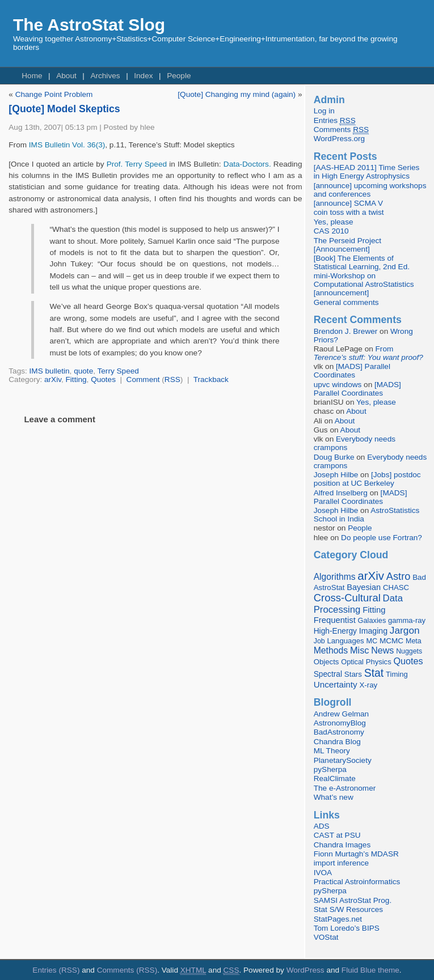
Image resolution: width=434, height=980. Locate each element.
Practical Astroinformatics (357, 882)
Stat (374, 673)
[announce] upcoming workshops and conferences (370, 190)
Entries (335, 121)
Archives (105, 76)
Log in (324, 111)
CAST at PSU (337, 835)
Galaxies (372, 620)
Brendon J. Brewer (346, 331)
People (179, 76)
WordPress (306, 970)
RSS (172, 379)
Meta (414, 641)
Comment (143, 379)
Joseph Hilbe (336, 475)
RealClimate (335, 779)
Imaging (373, 631)
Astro (399, 576)
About (66, 76)
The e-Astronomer (345, 788)
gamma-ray (407, 620)
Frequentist (335, 620)
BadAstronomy (339, 732)
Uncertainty (336, 684)
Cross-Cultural (347, 598)
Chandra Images (342, 845)
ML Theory (332, 751)
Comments (341, 130)
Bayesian (364, 587)
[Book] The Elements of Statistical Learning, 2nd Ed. (362, 262)
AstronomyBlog (340, 723)
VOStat (326, 937)
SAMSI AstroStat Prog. (353, 900)
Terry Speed (118, 371)
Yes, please (334, 222)
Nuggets (409, 651)
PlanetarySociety (343, 760)
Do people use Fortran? (382, 538)
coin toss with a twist (349, 212)
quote (83, 371)
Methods (331, 650)
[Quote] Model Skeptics (64, 109)
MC (372, 641)
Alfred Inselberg (341, 493)
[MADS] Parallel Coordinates (352, 371)
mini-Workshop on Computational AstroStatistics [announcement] (364, 284)
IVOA (323, 873)
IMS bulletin (50, 371)
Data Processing (358, 604)
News (382, 650)
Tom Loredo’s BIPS (347, 928)
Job (319, 641)
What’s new (334, 797)
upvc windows (338, 385)
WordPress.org (339, 139)
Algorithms (335, 577)
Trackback (211, 379)
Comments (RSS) (127, 970)
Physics (379, 662)
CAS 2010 (331, 231)
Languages (345, 641)
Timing (397, 674)
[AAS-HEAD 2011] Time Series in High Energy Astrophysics (367, 172)
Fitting (76, 379)
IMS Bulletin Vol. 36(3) (67, 145)
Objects (326, 662)
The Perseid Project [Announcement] (347, 245)
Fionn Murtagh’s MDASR (356, 854)
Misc (360, 650)
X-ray (368, 685)
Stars (353, 674)
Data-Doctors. (247, 164)
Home (32, 76)
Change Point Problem (54, 94)
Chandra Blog (337, 742)
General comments (346, 302)
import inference (341, 863)
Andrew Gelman (341, 714)
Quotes (103, 379)
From (368, 353)
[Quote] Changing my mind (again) (237, 94)
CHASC (396, 587)
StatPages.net (338, 919)
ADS (322, 826)
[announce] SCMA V (348, 203)
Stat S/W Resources (348, 909)
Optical (352, 662)
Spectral (328, 674)
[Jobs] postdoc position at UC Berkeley (367, 479)
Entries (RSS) (56, 970)
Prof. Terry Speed (137, 164)
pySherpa (330, 769)
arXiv (53, 379)
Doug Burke (334, 457)
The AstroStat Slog (89, 25)
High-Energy (335, 631)
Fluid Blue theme (370, 970)
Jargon (405, 630)
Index (143, 76)
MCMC (391, 641)
